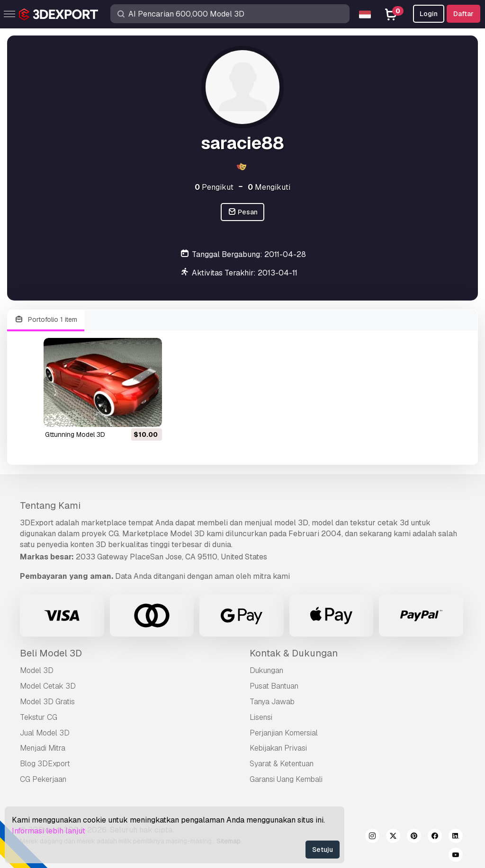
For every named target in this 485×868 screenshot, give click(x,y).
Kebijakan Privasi (278, 748)
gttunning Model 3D (75, 434)
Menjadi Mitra (43, 748)
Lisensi (261, 717)
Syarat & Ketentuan (282, 764)
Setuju (323, 850)
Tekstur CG (39, 717)
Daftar (463, 14)
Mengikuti (269, 187)
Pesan (243, 212)
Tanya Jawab (272, 702)
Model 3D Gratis (47, 702)
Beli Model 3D (51, 653)
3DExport (37, 523)
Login (429, 14)
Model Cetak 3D (48, 686)
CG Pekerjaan (43, 779)
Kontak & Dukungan (294, 653)
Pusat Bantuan (274, 686)
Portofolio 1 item (46, 320)
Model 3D (37, 670)
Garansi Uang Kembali (286, 779)
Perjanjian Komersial (284, 733)
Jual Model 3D (45, 733)
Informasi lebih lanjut (49, 831)
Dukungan (266, 670)
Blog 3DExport (45, 764)
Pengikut (214, 187)
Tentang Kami (50, 505)
